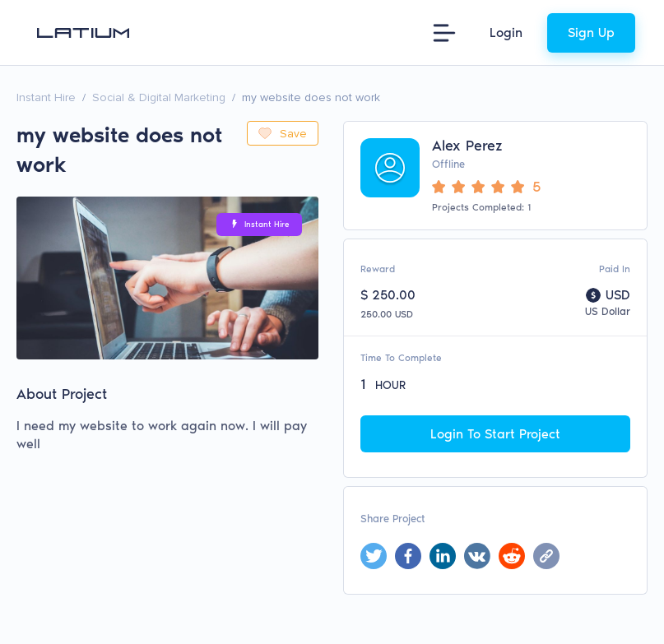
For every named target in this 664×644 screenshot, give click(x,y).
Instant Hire (46, 97)
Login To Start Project (495, 434)
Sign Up (591, 32)
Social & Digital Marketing (159, 97)
